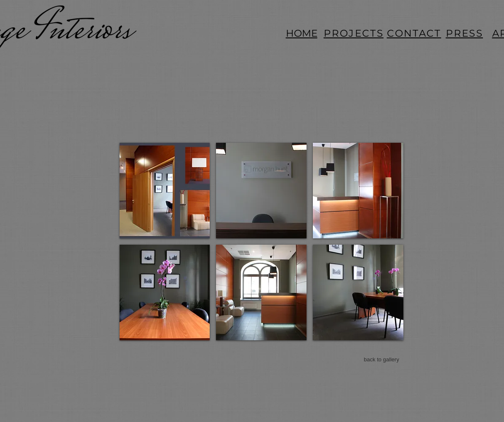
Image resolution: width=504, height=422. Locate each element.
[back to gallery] (382, 360)
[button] (165, 191)
